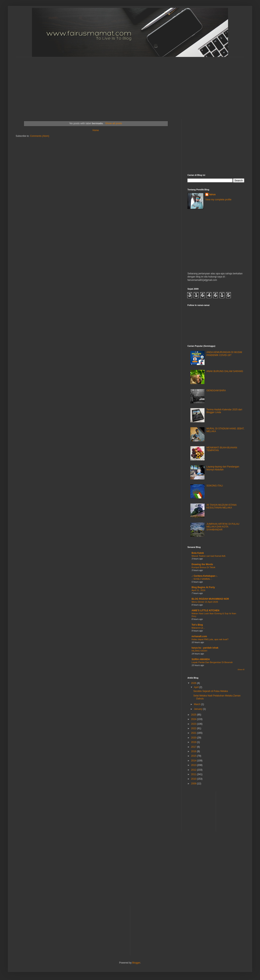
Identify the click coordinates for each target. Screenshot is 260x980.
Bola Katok (198, 553)
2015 (194, 756)
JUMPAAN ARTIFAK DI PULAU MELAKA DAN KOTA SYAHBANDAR (223, 527)
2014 (194, 761)
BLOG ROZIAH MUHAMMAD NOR (210, 599)
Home (96, 130)
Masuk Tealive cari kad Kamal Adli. (209, 556)
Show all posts (114, 123)
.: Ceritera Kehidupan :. (205, 576)
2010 (194, 779)
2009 (194, 784)
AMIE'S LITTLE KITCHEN (205, 610)
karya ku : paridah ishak (205, 648)
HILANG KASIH (199, 651)
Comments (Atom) (40, 136)
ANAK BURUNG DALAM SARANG (225, 371)
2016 (194, 751)
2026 (194, 683)
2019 (194, 742)
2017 (194, 747)
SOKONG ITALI (215, 486)
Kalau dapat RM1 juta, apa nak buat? (210, 639)
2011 (194, 774)
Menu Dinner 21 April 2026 (205, 602)
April (197, 687)
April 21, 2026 (198, 590)
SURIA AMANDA (201, 659)
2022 (194, 728)
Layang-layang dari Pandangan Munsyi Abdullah (223, 468)
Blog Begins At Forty (203, 587)
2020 (194, 738)
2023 (194, 724)
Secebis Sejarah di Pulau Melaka (211, 691)
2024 (194, 719)
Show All (241, 670)
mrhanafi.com (199, 636)
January (198, 709)
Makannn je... (198, 628)
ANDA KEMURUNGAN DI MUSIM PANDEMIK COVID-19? (224, 354)
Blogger (136, 963)
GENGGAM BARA (216, 391)
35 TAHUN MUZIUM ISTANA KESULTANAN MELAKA (221, 506)
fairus (212, 194)
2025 (194, 715)
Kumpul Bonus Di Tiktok (203, 567)
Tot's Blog (197, 625)
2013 (194, 765)
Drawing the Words (202, 564)
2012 (194, 770)
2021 (194, 733)
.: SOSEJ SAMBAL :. (202, 579)
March (198, 704)
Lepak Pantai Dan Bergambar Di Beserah (212, 662)
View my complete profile (218, 200)
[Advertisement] (108, 85)
